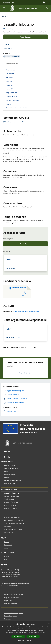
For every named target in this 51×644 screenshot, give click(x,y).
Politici (7, 478)
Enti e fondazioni (10, 475)
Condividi (8, 45)
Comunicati (8, 545)
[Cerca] (47, 8)
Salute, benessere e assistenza (14, 529)
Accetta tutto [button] (18, 637)
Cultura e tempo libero (12, 496)
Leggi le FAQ (8, 601)
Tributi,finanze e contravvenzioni (15, 523)
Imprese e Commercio (11, 502)
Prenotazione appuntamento (13, 595)
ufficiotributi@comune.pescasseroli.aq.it (26, 311)
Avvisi (6, 548)
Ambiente (7, 526)
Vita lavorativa (9, 499)
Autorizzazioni (9, 533)
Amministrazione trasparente (14, 613)
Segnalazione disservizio (12, 598)
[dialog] (25, 633)
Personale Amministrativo (13, 481)
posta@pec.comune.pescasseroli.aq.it (17, 584)
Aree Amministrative (11, 469)
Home (4, 16)
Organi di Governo (10, 465)
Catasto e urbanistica (11, 505)
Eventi (6, 559)
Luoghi (7, 556)
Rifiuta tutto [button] (33, 636)
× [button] (49, 623)
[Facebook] (5, 457)
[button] (26, 641)
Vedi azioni (8, 49)
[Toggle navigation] (4, 8)
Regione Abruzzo (8, 2)
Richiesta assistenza (11, 604)
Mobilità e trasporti (10, 508)
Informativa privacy (11, 616)
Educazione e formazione (12, 517)
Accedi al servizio (26, 37)
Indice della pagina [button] (12, 64)
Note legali (8, 619)
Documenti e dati (10, 484)
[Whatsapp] (9, 457)
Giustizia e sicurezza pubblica (14, 520)
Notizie (7, 542)
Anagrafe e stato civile (12, 493)
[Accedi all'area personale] (44, 2)
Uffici (6, 472)
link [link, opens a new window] (44, 633)
